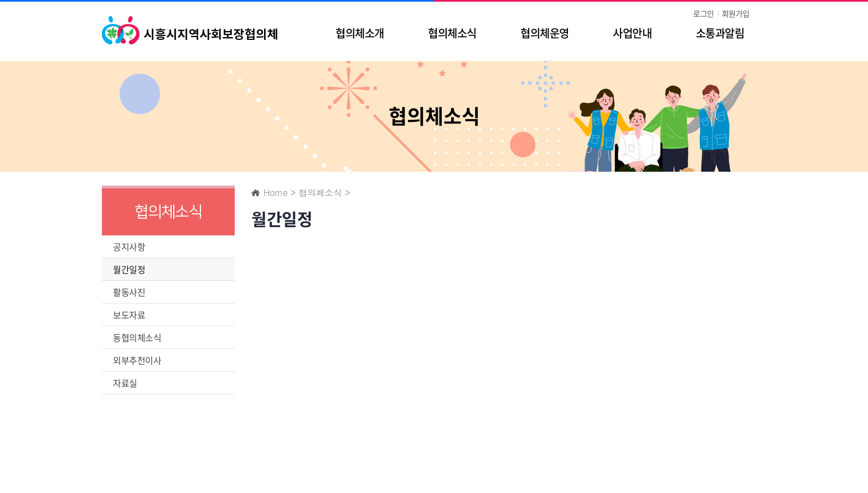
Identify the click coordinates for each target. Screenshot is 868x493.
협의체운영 (544, 33)
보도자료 (129, 315)
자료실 (125, 383)
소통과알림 (720, 33)
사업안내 (632, 33)
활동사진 (129, 292)
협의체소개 (360, 33)
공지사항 (129, 247)
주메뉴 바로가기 (0, 0)
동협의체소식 (137, 337)
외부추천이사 (137, 360)
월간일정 (129, 269)
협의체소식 (452, 33)
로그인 (704, 13)
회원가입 (736, 13)
